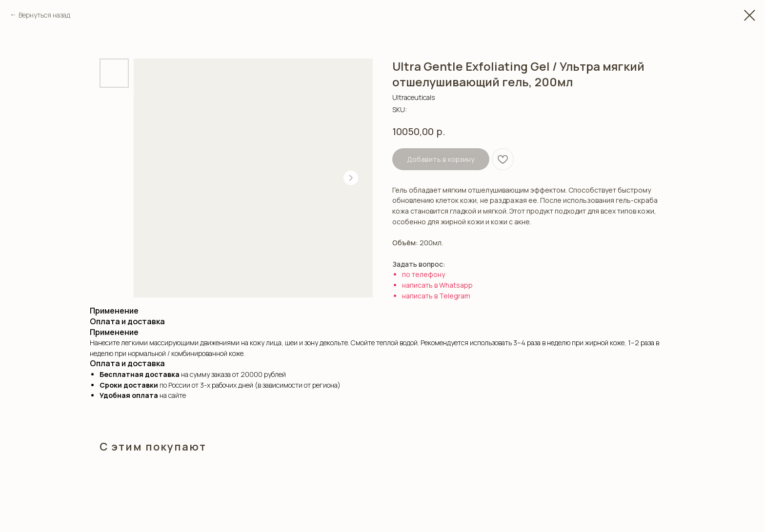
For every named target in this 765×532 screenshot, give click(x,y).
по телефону (423, 274)
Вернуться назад (44, 15)
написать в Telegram (436, 296)
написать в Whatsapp (437, 285)
